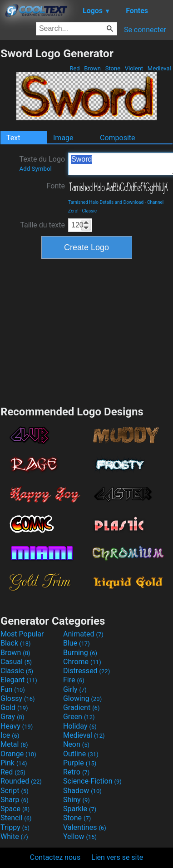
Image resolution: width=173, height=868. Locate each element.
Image (63, 138)
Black (16, 643)
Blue (77, 643)
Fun (13, 689)
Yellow (80, 836)
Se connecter (145, 30)
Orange (18, 754)
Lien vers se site (117, 857)
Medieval (159, 68)
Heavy (17, 726)
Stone (113, 68)
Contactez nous (55, 857)
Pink (14, 763)
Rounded (21, 781)
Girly (75, 689)
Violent (134, 68)
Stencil (16, 818)
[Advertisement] (87, 331)
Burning (80, 653)
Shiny (77, 800)
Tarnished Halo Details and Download (106, 202)
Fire (74, 680)
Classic (89, 211)
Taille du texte (42, 225)
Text (13, 138)
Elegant (19, 680)
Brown (92, 68)
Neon (76, 744)
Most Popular (22, 634)
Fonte (56, 186)
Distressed (86, 671)
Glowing (82, 698)
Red (75, 68)
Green (79, 717)
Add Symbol (35, 169)
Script (15, 791)
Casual (16, 662)
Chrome (82, 662)
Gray (12, 717)
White (14, 836)
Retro (76, 772)
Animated (83, 634)
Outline (81, 754)
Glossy (18, 698)
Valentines (85, 827)
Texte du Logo (42, 163)
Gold (14, 708)
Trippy (15, 827)
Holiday (80, 726)
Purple (80, 763)
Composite (118, 138)
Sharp (15, 800)
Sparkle (80, 809)
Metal (14, 744)
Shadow (82, 791)
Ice (10, 735)
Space (15, 809)
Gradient (81, 708)
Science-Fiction (92, 781)
